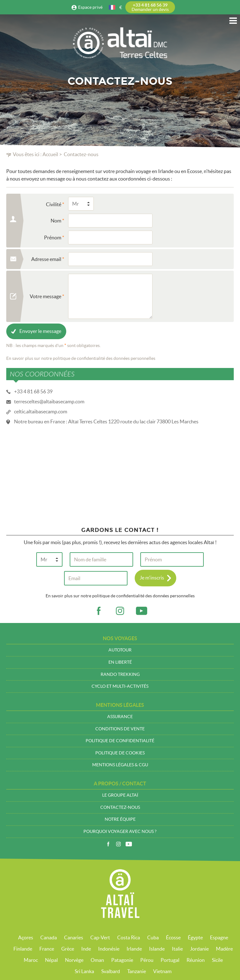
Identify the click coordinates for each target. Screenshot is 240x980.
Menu (233, 21)
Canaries (74, 937)
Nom (56, 221)
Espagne (219, 937)
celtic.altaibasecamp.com (41, 411)
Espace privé (90, 7)
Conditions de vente (120, 729)
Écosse (173, 937)
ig (120, 611)
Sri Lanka (84, 971)
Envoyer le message (40, 331)
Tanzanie (137, 971)
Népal (51, 960)
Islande (157, 949)
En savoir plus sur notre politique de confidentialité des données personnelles (81, 358)
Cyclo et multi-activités (120, 686)
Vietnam (162, 971)
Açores (26, 937)
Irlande (134, 949)
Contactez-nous (120, 807)
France (47, 949)
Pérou (147, 960)
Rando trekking (120, 674)
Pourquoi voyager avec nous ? (120, 831)
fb (98, 611)
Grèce (68, 949)
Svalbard (111, 971)
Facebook (108, 844)
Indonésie (109, 949)
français (112, 7)
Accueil (50, 154)
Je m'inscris (152, 578)
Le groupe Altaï (120, 795)
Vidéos (129, 844)
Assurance (120, 717)
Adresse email (46, 259)
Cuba (153, 937)
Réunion (196, 960)
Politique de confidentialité (120, 741)
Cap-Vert (100, 937)
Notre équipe (120, 819)
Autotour (120, 650)
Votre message (45, 296)
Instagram (118, 844)
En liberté (120, 662)
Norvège (74, 960)
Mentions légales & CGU (120, 765)
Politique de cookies (120, 753)
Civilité (54, 204)
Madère (224, 949)
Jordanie (199, 949)
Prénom (53, 237)
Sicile (217, 960)
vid (142, 611)
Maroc (31, 960)
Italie (177, 949)
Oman (97, 960)
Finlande (23, 949)
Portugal (170, 960)
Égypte (195, 937)
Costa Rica (129, 937)
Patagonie (122, 960)
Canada (49, 937)
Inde (86, 949)
